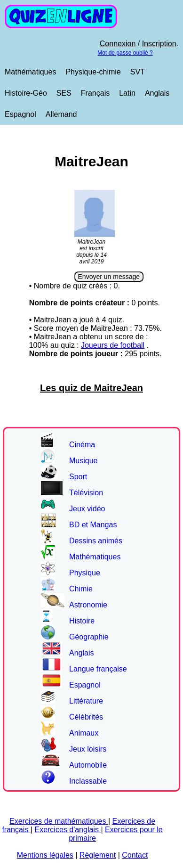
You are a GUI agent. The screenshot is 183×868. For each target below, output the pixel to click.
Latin (127, 93)
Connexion (118, 44)
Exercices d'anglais (68, 830)
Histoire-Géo (26, 93)
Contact (135, 855)
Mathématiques (30, 72)
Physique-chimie (93, 72)
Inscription (159, 44)
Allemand (61, 114)
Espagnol (20, 114)
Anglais (157, 93)
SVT (138, 72)
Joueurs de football (113, 345)
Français (95, 93)
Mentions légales (45, 855)
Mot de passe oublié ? (125, 53)
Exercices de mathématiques (59, 821)
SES (64, 93)
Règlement (98, 855)
